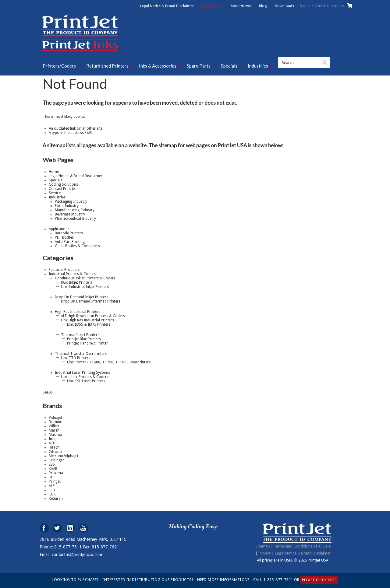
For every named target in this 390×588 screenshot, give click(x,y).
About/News (241, 6)
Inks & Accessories (158, 66)
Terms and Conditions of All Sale (302, 546)
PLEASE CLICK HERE (319, 580)
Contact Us (212, 6)
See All (48, 392)
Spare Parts (199, 66)
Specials (229, 66)
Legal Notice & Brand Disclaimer (167, 6)
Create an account (330, 6)
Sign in (305, 6)
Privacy (265, 553)
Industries (258, 66)
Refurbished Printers (107, 66)
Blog (263, 6)
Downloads (284, 6)
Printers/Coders (59, 66)
